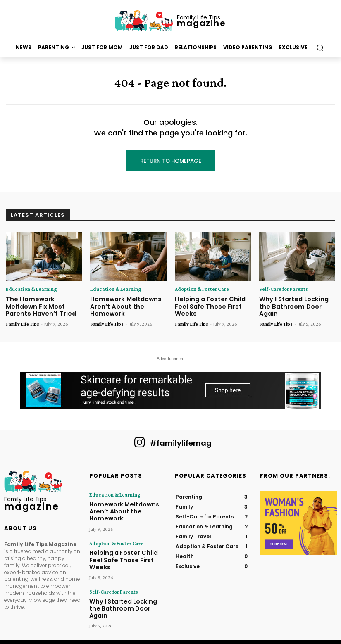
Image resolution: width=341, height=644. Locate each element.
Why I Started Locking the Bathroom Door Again (296, 302)
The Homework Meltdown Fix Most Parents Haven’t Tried (42, 305)
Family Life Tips (23, 321)
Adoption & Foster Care (200, 290)
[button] (320, 48)
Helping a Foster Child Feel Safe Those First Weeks (213, 302)
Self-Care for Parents (281, 290)
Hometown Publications (147, 627)
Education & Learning (29, 290)
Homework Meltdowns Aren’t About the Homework (122, 305)
